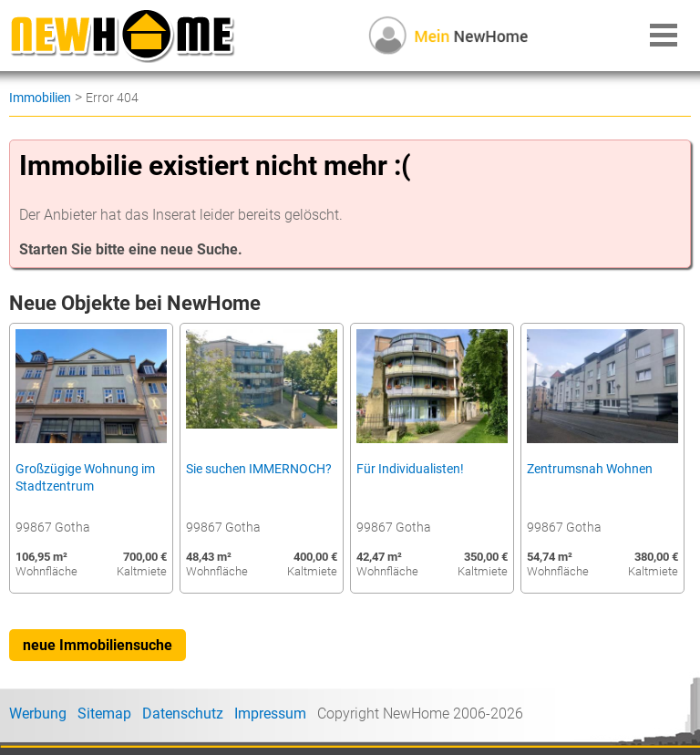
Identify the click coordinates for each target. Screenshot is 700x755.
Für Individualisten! (410, 469)
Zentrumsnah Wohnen (590, 469)
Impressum (270, 714)
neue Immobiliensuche (98, 645)
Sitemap (104, 714)
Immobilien (40, 98)
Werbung (38, 714)
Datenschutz (183, 714)
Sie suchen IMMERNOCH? (259, 469)
